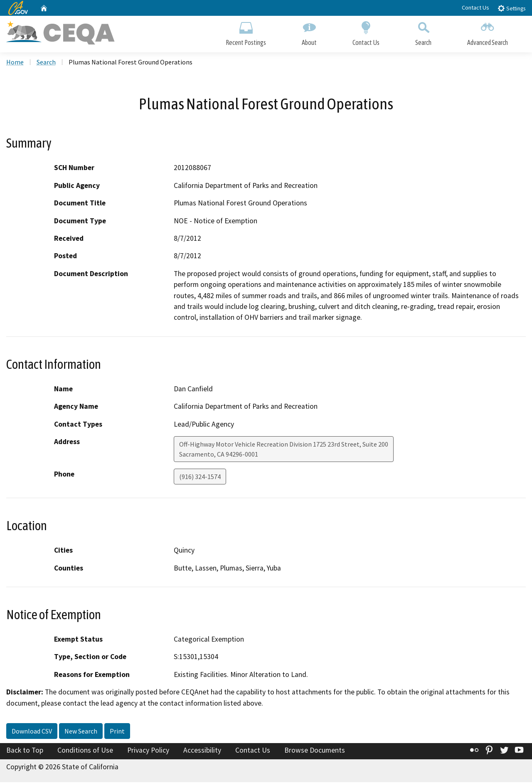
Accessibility (202, 751)
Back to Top (25, 751)
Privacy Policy (148, 751)
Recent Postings (246, 32)
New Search (81, 732)
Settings (511, 8)
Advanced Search (488, 32)
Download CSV (32, 732)
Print (117, 732)
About (309, 32)
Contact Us (475, 7)
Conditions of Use (85, 751)
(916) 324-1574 (200, 477)
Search (423, 32)
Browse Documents (315, 751)
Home (15, 63)
